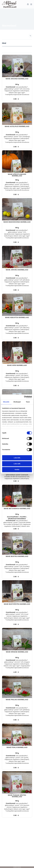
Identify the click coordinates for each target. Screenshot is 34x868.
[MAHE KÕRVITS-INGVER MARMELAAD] (17, 161)
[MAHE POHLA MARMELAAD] (17, 735)
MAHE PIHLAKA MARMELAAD (17, 700)
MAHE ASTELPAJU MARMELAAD (17, 126)
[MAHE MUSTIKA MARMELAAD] (17, 544)
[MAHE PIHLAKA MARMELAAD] (17, 687)
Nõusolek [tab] (6, 402)
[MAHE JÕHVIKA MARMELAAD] (17, 257)
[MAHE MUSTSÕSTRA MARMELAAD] (17, 591)
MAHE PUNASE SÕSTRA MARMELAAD (17, 796)
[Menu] (31, 4)
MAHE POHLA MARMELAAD (17, 747)
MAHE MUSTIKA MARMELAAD (17, 556)
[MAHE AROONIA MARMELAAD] (17, 66)
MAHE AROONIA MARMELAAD (17, 79)
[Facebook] (17, 863)
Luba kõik (17, 458)
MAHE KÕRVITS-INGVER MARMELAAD (17, 175)
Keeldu (17, 469)
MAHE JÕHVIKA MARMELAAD (17, 270)
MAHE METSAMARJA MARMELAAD (17, 509)
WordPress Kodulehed (17, 867)
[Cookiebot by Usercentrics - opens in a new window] (24, 397)
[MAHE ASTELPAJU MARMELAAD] (17, 114)
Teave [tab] (28, 402)
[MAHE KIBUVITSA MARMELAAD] (17, 305)
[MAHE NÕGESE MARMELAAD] (17, 639)
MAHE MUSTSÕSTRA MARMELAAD (17, 604)
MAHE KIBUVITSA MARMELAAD (17, 318)
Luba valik (17, 464)
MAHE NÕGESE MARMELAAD (17, 652)
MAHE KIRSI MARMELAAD (17, 365)
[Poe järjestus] (30, 36)
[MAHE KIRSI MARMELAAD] (17, 353)
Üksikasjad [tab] (17, 402)
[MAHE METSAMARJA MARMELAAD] (17, 496)
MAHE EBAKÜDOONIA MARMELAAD (17, 222)
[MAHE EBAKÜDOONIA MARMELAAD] (17, 209)
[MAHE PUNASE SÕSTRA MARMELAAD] (17, 782)
